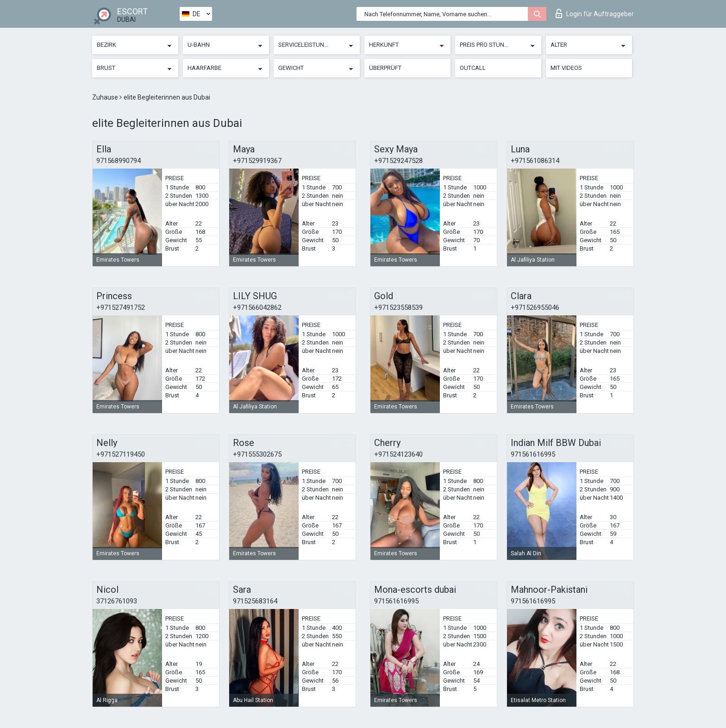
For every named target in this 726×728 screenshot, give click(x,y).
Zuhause (106, 97)
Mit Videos (566, 68)
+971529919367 (257, 161)
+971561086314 (535, 161)
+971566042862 (257, 308)
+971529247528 (398, 161)
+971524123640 (398, 454)
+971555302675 (257, 454)
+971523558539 (398, 308)
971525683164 (255, 601)
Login (595, 13)
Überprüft (385, 68)
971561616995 (533, 454)
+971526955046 (535, 308)
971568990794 (119, 161)
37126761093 (117, 601)
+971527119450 (121, 454)
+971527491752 (121, 308)
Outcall (473, 68)
